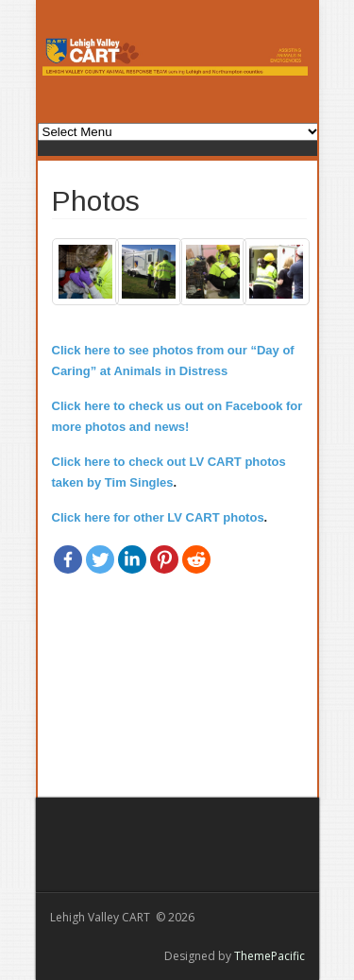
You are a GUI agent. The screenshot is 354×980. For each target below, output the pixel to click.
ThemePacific (270, 956)
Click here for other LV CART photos (158, 517)
